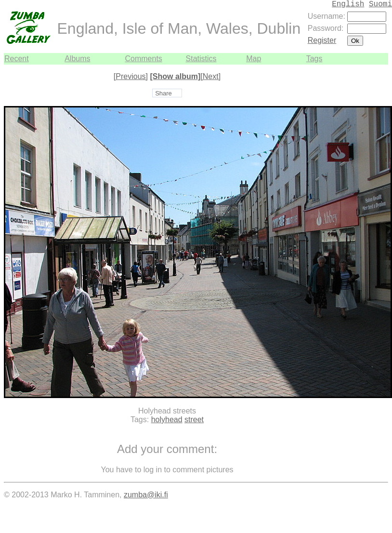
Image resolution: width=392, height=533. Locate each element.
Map (254, 59)
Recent (17, 59)
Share (163, 93)
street (194, 420)
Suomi (380, 4)
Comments (143, 59)
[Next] (210, 76)
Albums (77, 59)
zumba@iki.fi (146, 495)
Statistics (201, 59)
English (348, 4)
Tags (314, 59)
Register (322, 40)
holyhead (167, 420)
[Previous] (131, 76)
